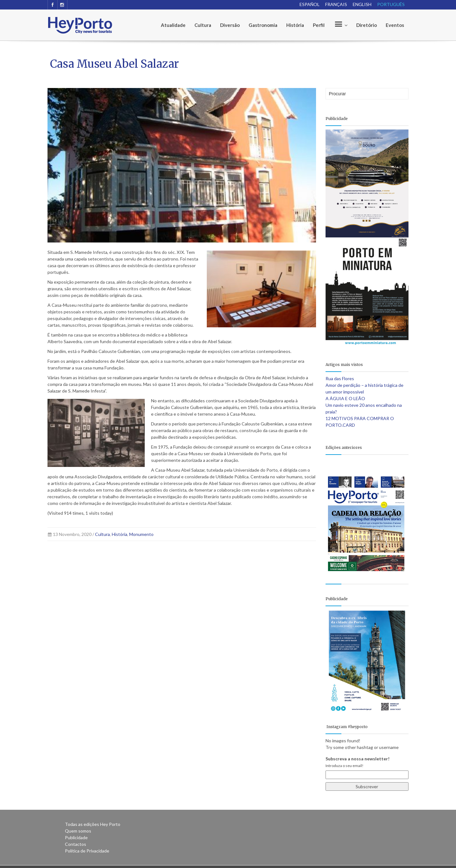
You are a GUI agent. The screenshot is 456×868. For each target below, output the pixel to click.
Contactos (76, 844)
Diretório (367, 25)
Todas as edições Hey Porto (93, 824)
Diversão (230, 25)
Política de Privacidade (87, 851)
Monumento (141, 534)
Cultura (203, 25)
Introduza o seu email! (345, 766)
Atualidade (173, 25)
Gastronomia (263, 25)
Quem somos (78, 831)
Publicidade (76, 837)
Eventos (395, 25)
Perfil (319, 25)
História (295, 25)
